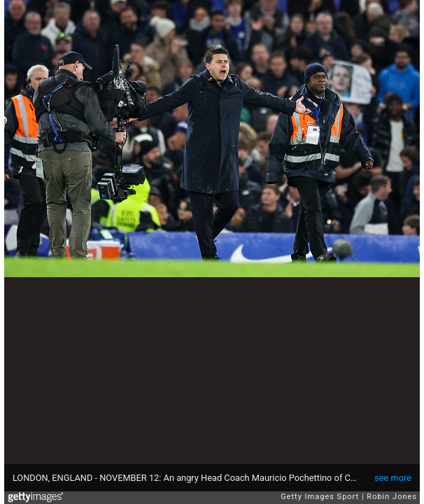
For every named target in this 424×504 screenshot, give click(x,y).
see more (393, 478)
